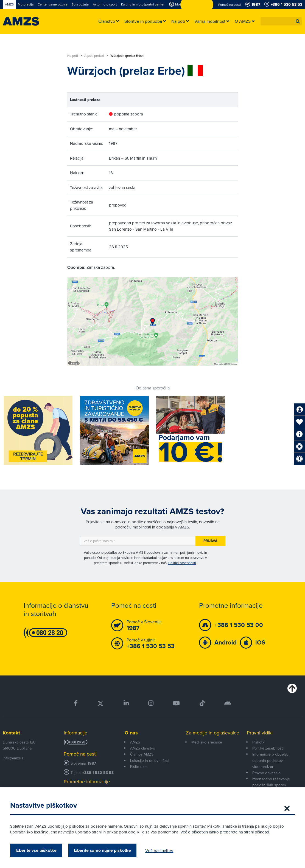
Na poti (75, 56)
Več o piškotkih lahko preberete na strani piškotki (225, 832)
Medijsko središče (207, 742)
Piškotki (259, 742)
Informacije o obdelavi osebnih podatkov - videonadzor (271, 760)
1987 (92, 763)
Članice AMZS (142, 754)
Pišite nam (139, 767)
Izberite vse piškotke (37, 850)
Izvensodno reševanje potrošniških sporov (271, 782)
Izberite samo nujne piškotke (103, 850)
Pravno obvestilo (266, 773)
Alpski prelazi (96, 56)
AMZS (135, 742)
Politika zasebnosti (268, 748)
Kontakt (11, 733)
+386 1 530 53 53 (98, 773)
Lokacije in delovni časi (150, 760)
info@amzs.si (14, 758)
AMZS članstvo (143, 748)
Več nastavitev (160, 850)
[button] (298, 21)
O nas (131, 733)
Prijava (210, 541)
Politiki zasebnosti (182, 563)
